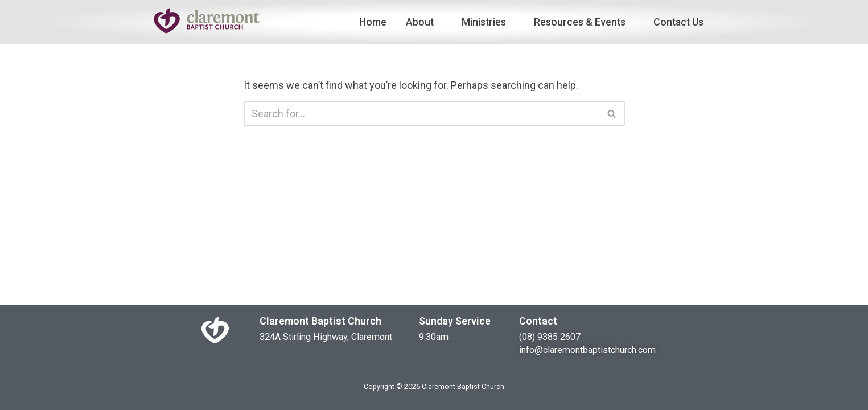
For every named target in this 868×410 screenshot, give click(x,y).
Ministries (488, 22)
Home (373, 22)
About (424, 22)
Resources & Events (584, 22)
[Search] (421, 114)
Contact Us (678, 22)
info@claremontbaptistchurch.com (587, 350)
